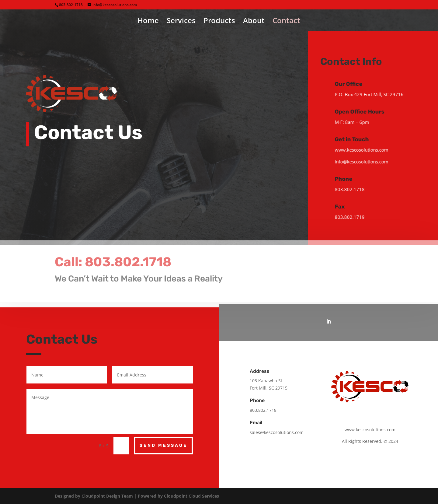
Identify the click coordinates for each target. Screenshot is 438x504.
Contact (286, 22)
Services (181, 22)
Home (148, 22)
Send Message (163, 445)
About (254, 22)
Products (219, 22)
